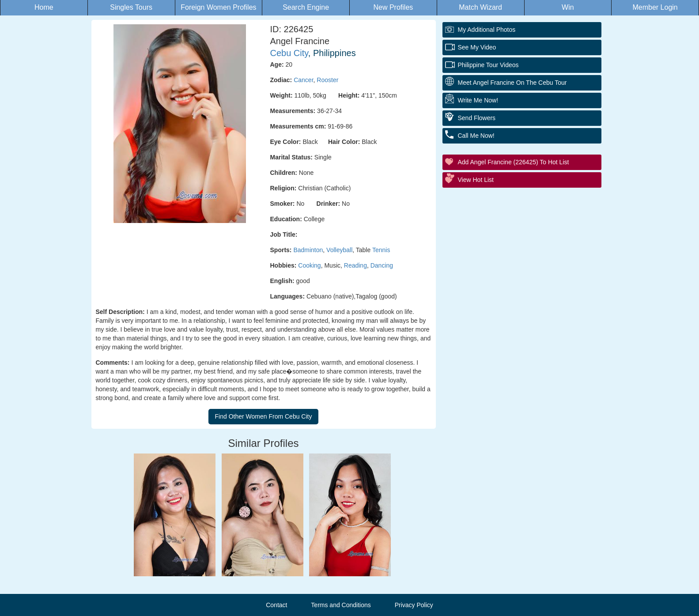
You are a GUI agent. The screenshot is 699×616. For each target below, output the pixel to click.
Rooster (327, 80)
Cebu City (289, 53)
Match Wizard (480, 7)
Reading (355, 265)
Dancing (382, 265)
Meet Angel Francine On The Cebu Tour (512, 83)
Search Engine (306, 7)
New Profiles (393, 7)
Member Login (655, 7)
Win (568, 7)
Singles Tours (131, 7)
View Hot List (476, 180)
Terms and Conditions (341, 605)
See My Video (477, 47)
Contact (276, 605)
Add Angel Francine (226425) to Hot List (514, 162)
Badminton (308, 250)
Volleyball (339, 250)
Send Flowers (477, 118)
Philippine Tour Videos (488, 65)
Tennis (381, 250)
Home (44, 7)
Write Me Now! (478, 100)
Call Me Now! (476, 136)
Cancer (303, 80)
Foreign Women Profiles (218, 7)
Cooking (309, 265)
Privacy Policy (414, 605)
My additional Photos (487, 30)
